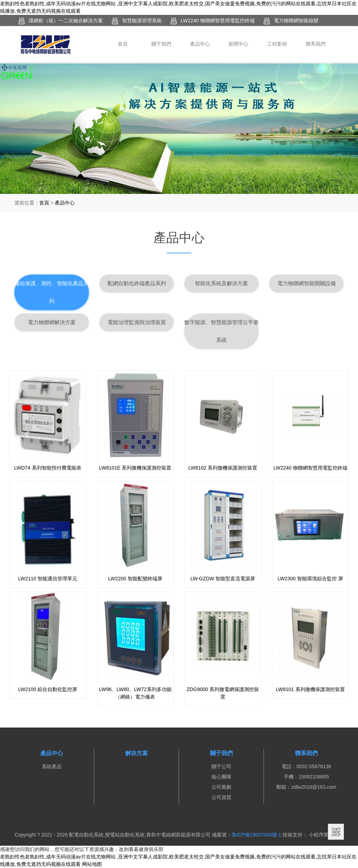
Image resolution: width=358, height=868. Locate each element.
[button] (27, 434)
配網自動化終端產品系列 (137, 283)
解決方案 (137, 753)
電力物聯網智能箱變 (291, 21)
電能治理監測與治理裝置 (137, 322)
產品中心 (200, 44)
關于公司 (221, 766)
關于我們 (161, 44)
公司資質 (221, 797)
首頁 (123, 44)
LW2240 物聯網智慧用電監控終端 (212, 21)
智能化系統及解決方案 (221, 283)
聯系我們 (316, 44)
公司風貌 (221, 787)
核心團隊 (221, 777)
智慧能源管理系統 (137, 21)
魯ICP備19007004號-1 (256, 835)
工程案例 (277, 44)
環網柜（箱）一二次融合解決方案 (60, 21)
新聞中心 (238, 44)
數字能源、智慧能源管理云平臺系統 (221, 331)
